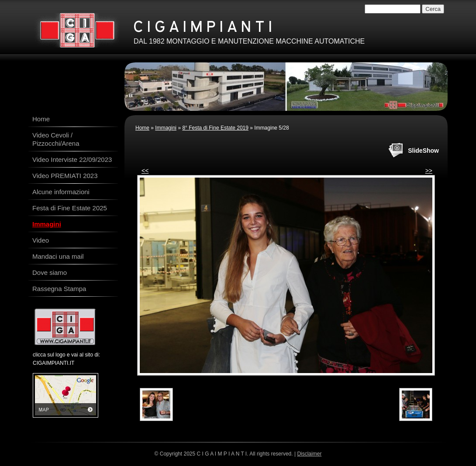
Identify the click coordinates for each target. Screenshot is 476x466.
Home (142, 128)
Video (41, 240)
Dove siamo (50, 272)
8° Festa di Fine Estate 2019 (215, 128)
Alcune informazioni (61, 192)
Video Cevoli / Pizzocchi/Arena (56, 139)
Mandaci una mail (58, 256)
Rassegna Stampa (59, 289)
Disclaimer (309, 454)
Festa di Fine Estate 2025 (70, 208)
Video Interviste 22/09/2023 (72, 159)
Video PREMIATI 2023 (65, 176)
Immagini (166, 128)
